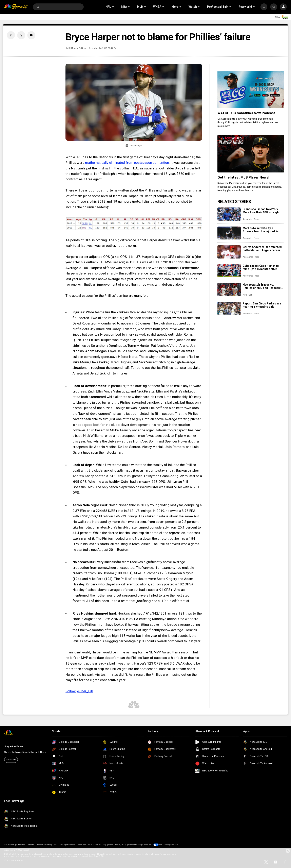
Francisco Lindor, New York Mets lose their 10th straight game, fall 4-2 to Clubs (261, 211)
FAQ (56, 845)
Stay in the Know (14, 747)
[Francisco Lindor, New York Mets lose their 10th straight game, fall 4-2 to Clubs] (229, 214)
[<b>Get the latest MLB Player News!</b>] (251, 154)
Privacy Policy (134, 845)
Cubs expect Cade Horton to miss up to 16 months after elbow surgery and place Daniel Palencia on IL (263, 267)
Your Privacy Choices (168, 845)
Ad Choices (9, 845)
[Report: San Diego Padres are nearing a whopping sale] (229, 308)
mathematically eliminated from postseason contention (127, 163)
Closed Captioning (44, 845)
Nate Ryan (248, 295)
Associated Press (251, 219)
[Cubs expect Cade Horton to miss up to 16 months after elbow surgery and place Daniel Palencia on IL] (229, 271)
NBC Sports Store (67, 845)
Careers (30, 845)
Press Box (81, 845)
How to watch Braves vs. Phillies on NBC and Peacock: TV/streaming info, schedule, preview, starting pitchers (262, 286)
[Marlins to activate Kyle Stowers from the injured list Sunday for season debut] (229, 233)
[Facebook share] (11, 35)
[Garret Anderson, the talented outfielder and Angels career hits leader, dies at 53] (229, 252)
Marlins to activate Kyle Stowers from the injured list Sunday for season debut (261, 230)
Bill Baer (73, 48)
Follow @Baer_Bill (79, 691)
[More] (264, 7)
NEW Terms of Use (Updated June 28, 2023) (107, 845)
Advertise (21, 845)
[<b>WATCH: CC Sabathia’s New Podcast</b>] (251, 89)
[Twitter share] (21, 35)
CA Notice (147, 845)
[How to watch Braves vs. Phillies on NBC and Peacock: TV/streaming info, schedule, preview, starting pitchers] (229, 290)
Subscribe (11, 760)
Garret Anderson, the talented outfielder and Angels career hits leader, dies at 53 (262, 249)
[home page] (16, 7)
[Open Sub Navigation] (113, 7)
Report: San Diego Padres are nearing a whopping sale (262, 305)
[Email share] (31, 35)
